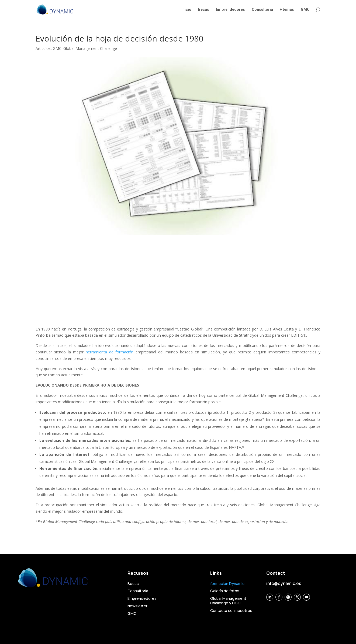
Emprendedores (230, 10)
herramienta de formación (110, 352)
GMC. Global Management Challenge (85, 48)
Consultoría (262, 10)
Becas (204, 10)
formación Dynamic (227, 583)
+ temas (287, 10)
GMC (305, 10)
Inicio (186, 10)
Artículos (43, 48)
